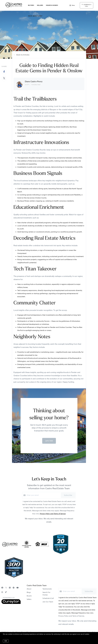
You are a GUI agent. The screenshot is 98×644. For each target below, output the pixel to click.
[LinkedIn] (10, 588)
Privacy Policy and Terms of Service (53, 514)
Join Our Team (48, 602)
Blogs (29, 592)
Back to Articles (23, 55)
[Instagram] (2, 592)
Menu (72, 6)
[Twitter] (6, 588)
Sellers (40, 5)
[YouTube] (18, 588)
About (29, 589)
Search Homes (52, 5)
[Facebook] (2, 588)
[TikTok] (6, 592)
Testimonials (47, 589)
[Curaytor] (11, 603)
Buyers (31, 5)
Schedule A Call (48, 598)
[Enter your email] (43, 495)
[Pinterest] (14, 588)
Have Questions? (35, 16)
